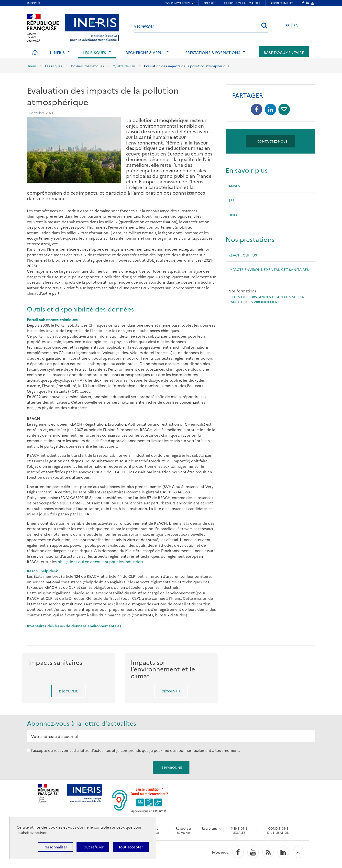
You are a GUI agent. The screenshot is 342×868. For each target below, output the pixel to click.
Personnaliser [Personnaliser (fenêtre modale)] (55, 847)
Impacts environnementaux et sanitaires (269, 269)
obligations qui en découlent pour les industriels (100, 562)
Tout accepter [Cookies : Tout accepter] (131, 847)
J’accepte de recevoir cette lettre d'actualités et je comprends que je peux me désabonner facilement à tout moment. (135, 750)
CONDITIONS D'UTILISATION (278, 830)
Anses (234, 186)
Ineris (32, 66)
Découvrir (68, 691)
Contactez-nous (270, 141)
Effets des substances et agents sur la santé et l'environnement (266, 299)
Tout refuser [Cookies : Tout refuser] (93, 847)
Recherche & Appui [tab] (145, 52)
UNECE (235, 215)
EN (296, 25)
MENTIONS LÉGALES (239, 830)
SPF (231, 200)
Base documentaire (284, 52)
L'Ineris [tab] (57, 52)
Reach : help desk (42, 571)
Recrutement (211, 828)
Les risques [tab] (95, 52)
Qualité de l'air (124, 66)
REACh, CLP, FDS (243, 255)
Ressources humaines (184, 830)
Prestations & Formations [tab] (213, 52)
